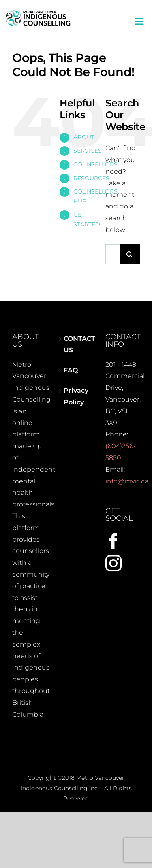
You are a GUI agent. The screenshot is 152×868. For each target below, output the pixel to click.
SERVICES (88, 151)
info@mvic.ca (127, 481)
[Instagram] (113, 563)
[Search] (130, 254)
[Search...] (112, 254)
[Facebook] (113, 541)
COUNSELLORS (95, 164)
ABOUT (84, 137)
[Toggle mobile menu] (140, 21)
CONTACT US (76, 345)
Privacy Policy (76, 396)
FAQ (71, 370)
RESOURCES (91, 178)
